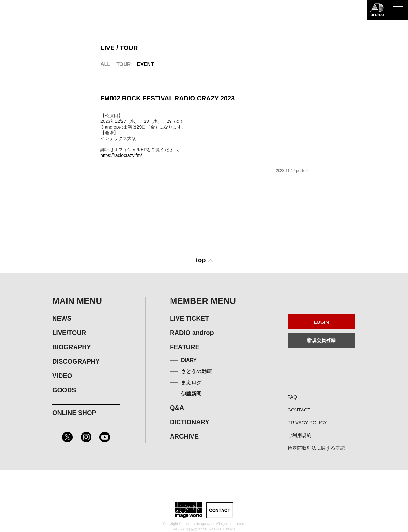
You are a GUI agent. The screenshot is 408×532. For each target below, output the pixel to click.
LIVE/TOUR (69, 333)
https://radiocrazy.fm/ (121, 155)
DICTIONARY (190, 422)
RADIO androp (192, 333)
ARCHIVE (184, 436)
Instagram (86, 437)
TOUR (124, 64)
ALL (105, 64)
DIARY (189, 360)
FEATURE (185, 347)
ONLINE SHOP (74, 413)
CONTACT (299, 410)
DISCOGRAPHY (76, 361)
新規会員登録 (321, 340)
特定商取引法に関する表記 (316, 448)
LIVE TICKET (189, 318)
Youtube (105, 437)
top (201, 260)
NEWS (62, 318)
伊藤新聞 (191, 394)
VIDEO (62, 376)
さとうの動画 (196, 371)
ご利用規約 (299, 435)
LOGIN (321, 322)
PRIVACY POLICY (307, 422)
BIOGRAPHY (72, 347)
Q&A (177, 408)
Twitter (67, 437)
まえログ (191, 383)
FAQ (292, 397)
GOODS (64, 390)
